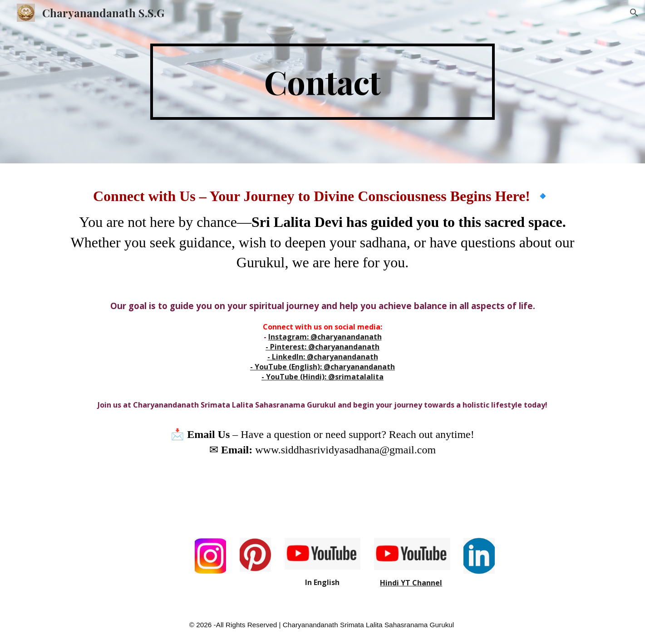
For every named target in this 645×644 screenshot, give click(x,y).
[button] (634, 13)
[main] (323, 82)
